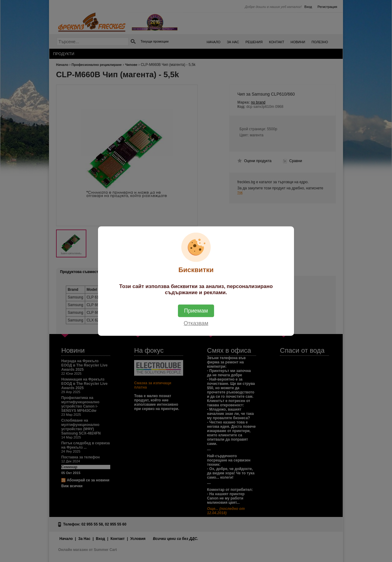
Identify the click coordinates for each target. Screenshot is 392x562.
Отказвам (196, 323)
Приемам (196, 310)
